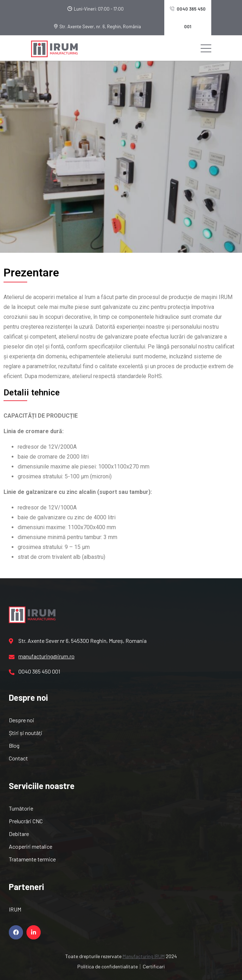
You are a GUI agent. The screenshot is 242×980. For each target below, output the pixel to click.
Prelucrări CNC (26, 821)
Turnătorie (21, 808)
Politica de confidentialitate (108, 966)
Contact (18, 758)
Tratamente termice (32, 859)
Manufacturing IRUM (144, 956)
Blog (14, 745)
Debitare (19, 834)
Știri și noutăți (26, 733)
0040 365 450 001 (188, 18)
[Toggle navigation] (206, 48)
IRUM (15, 909)
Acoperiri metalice (31, 846)
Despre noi (22, 720)
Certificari (154, 966)
